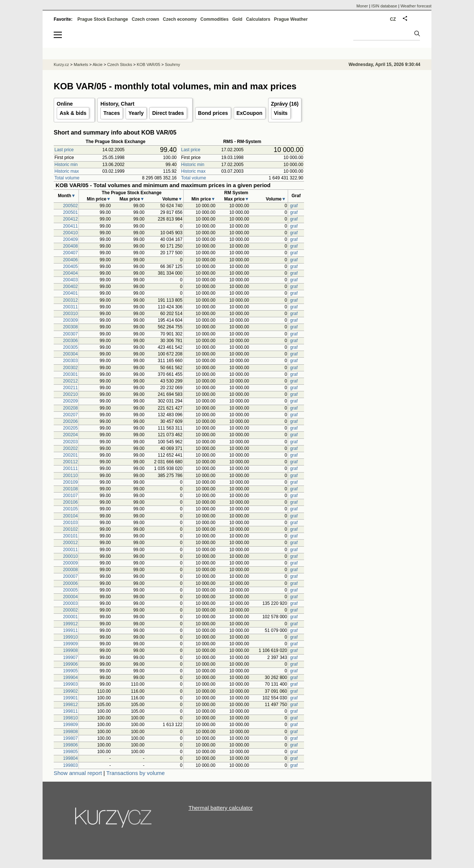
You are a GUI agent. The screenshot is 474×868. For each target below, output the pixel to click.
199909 (70, 644)
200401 (70, 293)
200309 (70, 320)
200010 (70, 556)
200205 (70, 428)
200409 (70, 239)
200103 (70, 523)
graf (294, 206)
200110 (70, 476)
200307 (70, 334)
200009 (70, 563)
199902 (70, 691)
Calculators (258, 19)
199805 (70, 752)
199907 (70, 657)
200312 (70, 300)
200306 (70, 341)
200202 (70, 448)
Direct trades (168, 113)
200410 (70, 233)
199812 (70, 705)
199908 (70, 650)
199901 (70, 698)
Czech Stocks (119, 64)
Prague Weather (291, 19)
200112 (70, 462)
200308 (70, 327)
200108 (70, 489)
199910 (70, 637)
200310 (70, 314)
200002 (70, 610)
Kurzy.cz (61, 64)
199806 (70, 745)
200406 (70, 260)
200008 (70, 570)
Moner (362, 6)
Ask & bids (73, 113)
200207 (70, 415)
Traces (111, 113)
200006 (70, 583)
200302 (70, 368)
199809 (70, 725)
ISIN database (384, 6)
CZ (393, 19)
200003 (70, 603)
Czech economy (180, 19)
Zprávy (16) (285, 104)
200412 (70, 219)
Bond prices (213, 113)
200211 (70, 388)
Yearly (136, 113)
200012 (70, 543)
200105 (70, 509)
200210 (70, 394)
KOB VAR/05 (148, 64)
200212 (70, 381)
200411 (70, 226)
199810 (70, 718)
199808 (70, 732)
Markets (81, 64)
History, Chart (117, 104)
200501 (70, 212)
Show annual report (78, 773)
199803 (70, 765)
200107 (70, 496)
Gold (237, 19)
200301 (70, 374)
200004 (70, 597)
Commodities (214, 19)
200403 (70, 280)
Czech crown (146, 19)
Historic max (67, 171)
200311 (70, 307)
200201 (70, 455)
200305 (70, 347)
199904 (70, 677)
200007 (70, 576)
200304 (70, 354)
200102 (70, 529)
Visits (281, 113)
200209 (70, 401)
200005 (70, 590)
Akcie (98, 64)
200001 (70, 617)
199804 (70, 758)
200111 (70, 468)
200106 (70, 502)
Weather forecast (416, 6)
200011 (70, 550)
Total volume (67, 178)
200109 (70, 482)
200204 (70, 435)
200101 (70, 536)
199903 (70, 684)
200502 (70, 206)
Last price (64, 150)
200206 (70, 421)
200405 (70, 266)
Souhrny (172, 64)
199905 (70, 671)
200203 (70, 442)
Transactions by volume (136, 773)
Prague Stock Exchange (103, 19)
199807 (70, 738)
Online (65, 104)
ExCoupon (250, 113)
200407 (70, 253)
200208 (70, 408)
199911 (70, 630)
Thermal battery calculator (221, 808)
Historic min (66, 165)
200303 (70, 361)
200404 (70, 273)
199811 (70, 711)
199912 (70, 624)
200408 (70, 246)
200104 (70, 516)
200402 (70, 286)
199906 (70, 664)
